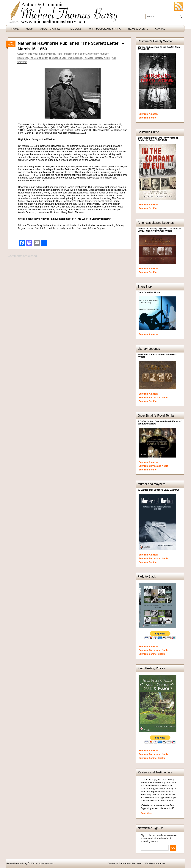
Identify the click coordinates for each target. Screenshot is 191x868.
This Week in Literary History (42, 54)
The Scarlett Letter (38, 58)
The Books (74, 29)
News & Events (138, 29)
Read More (146, 813)
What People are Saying (105, 29)
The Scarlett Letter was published (65, 58)
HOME (15, 29)
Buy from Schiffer (148, 118)
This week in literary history (97, 58)
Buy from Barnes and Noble (153, 398)
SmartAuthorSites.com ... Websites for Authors (142, 864)
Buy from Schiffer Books (152, 654)
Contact (161, 29)
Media (30, 29)
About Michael (50, 29)
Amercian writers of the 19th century (80, 54)
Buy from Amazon (148, 114)
